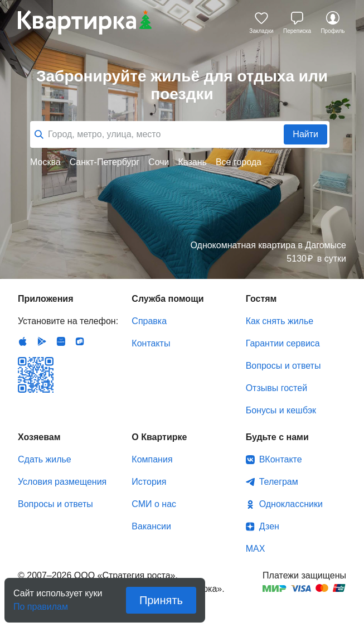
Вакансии (151, 526)
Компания (152, 459)
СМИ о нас (154, 504)
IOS (23, 341)
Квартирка (85, 22)
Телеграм (279, 482)
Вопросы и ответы (283, 366)
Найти (305, 134)
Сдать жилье (45, 459)
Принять (161, 600)
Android (42, 341)
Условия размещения (62, 482)
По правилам (41, 603)
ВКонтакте (281, 459)
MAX (256, 549)
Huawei (61, 341)
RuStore (80, 341)
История (149, 482)
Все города (239, 162)
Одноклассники (291, 504)
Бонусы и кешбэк (281, 410)
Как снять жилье (280, 321)
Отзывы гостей (276, 388)
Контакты (151, 343)
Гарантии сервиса (283, 343)
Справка (149, 321)
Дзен (269, 526)
